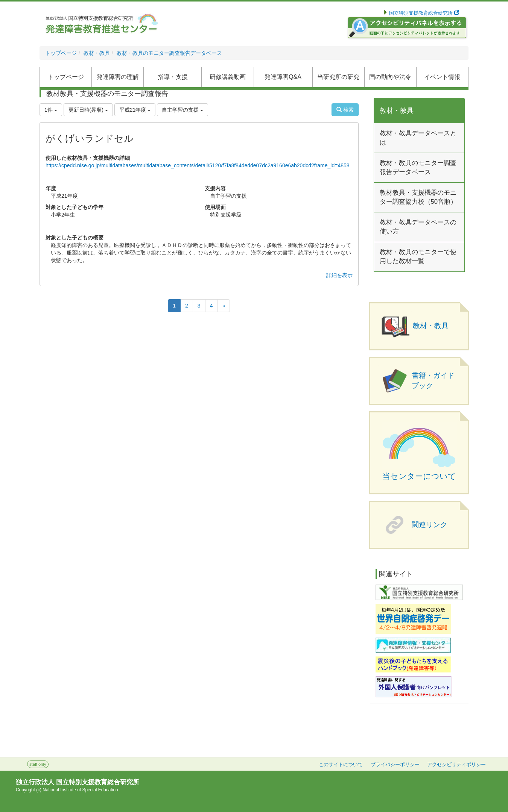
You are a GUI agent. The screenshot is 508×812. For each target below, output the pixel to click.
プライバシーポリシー (395, 765)
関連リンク (430, 525)
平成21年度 (135, 110)
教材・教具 (97, 53)
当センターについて (419, 476)
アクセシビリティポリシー (456, 765)
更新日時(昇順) (88, 110)
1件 (51, 110)
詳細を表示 (339, 275)
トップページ (61, 53)
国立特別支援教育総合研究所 (424, 13)
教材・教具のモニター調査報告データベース (169, 53)
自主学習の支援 (183, 110)
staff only (38, 764)
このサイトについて (341, 765)
